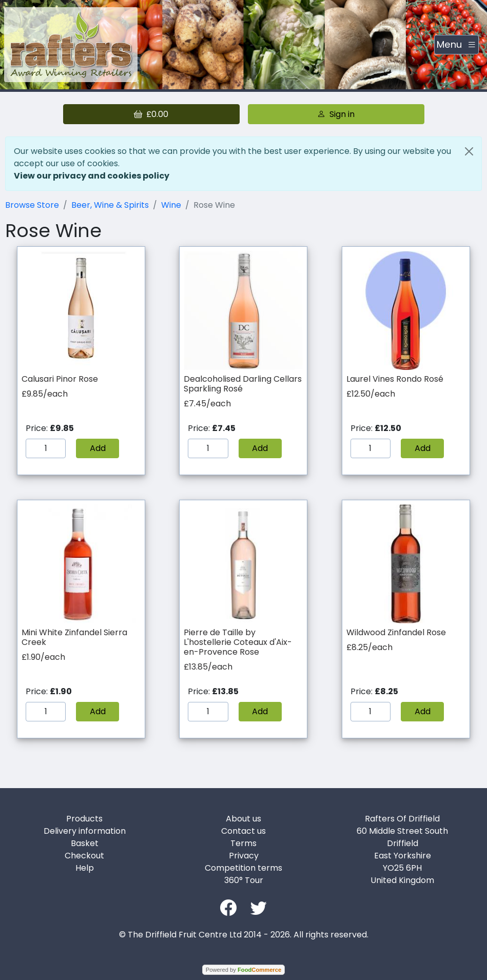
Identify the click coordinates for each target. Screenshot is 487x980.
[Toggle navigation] (456, 45)
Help (85, 868)
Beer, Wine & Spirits (110, 205)
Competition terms (243, 868)
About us (243, 819)
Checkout (84, 856)
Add (98, 448)
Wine (171, 205)
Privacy (244, 856)
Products (84, 819)
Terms (243, 843)
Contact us (243, 831)
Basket (85, 843)
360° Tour (244, 880)
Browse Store (32, 205)
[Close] (469, 151)
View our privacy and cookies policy (92, 176)
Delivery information (85, 831)
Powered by (243, 970)
